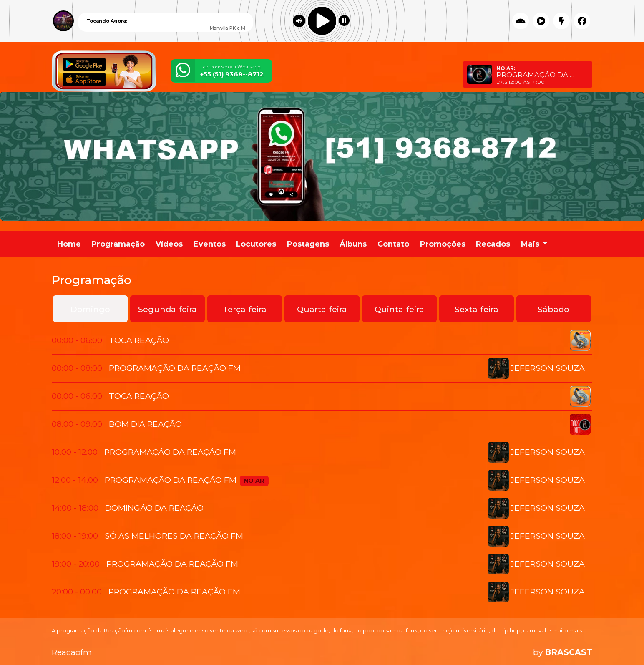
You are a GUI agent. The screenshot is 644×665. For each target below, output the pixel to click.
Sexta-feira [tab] (477, 309)
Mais (531, 244)
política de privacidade (338, 644)
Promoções (443, 244)
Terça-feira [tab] (245, 309)
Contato (393, 244)
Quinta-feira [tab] (399, 309)
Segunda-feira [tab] (167, 309)
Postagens (308, 244)
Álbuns (353, 244)
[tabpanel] (322, 466)
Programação (118, 244)
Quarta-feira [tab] (322, 309)
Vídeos (169, 244)
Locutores (256, 244)
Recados (493, 244)
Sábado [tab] (553, 309)
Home (69, 244)
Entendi (566, 637)
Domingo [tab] (90, 309)
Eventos (210, 244)
